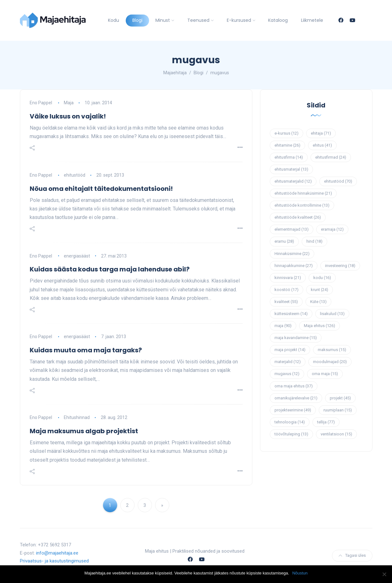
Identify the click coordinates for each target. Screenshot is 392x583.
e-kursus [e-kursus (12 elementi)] (286, 133)
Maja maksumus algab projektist (84, 431)
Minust (163, 20)
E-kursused (239, 20)
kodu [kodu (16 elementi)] (322, 278)
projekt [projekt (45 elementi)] (340, 398)
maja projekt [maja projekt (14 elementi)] (290, 350)
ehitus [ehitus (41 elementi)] (322, 145)
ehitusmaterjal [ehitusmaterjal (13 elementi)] (291, 169)
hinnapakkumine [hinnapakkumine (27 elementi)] (294, 266)
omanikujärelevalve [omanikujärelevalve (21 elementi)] (296, 398)
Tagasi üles (352, 555)
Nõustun (300, 573)
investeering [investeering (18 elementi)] (340, 266)
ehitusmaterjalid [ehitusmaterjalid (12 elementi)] (293, 181)
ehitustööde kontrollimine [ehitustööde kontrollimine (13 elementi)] (302, 205)
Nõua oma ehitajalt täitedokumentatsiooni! (101, 189)
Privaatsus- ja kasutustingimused (54, 561)
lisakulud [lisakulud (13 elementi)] (332, 314)
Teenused (198, 20)
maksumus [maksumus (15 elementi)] (332, 350)
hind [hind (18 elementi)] (314, 241)
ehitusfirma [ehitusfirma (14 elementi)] (289, 157)
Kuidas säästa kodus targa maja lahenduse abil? (110, 269)
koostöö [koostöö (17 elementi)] (286, 290)
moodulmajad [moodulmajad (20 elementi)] (330, 362)
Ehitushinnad (77, 417)
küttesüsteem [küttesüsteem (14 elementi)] (291, 314)
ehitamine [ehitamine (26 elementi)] (287, 145)
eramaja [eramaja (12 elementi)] (332, 229)
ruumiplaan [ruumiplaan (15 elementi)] (338, 410)
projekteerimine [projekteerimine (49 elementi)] (293, 410)
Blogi (137, 20)
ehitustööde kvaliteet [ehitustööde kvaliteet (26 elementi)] (298, 217)
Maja (69, 103)
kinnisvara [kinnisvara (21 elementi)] (288, 278)
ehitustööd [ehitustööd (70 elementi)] (338, 181)
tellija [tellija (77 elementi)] (326, 422)
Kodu (114, 20)
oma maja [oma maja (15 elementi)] (325, 374)
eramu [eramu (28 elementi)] (284, 241)
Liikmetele (312, 20)
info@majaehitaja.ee (57, 553)
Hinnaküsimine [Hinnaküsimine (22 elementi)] (292, 254)
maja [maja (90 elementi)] (283, 326)
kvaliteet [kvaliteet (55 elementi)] (286, 302)
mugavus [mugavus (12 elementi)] (287, 374)
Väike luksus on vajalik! (68, 116)
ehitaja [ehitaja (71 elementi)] (321, 133)
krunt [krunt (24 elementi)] (320, 290)
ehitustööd (75, 175)
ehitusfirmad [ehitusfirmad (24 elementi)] (331, 157)
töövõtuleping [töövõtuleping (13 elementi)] (291, 434)
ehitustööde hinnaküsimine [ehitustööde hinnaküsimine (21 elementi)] (303, 193)
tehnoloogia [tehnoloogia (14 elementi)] (290, 422)
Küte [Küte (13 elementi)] (318, 302)
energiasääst (77, 256)
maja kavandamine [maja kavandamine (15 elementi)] (296, 338)
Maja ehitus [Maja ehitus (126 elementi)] (320, 326)
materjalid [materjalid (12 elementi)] (288, 362)
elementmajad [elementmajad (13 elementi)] (292, 229)
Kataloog (278, 20)
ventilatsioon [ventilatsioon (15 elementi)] (336, 434)
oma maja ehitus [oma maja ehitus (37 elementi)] (294, 386)
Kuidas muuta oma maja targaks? (86, 350)
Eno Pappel (41, 103)
